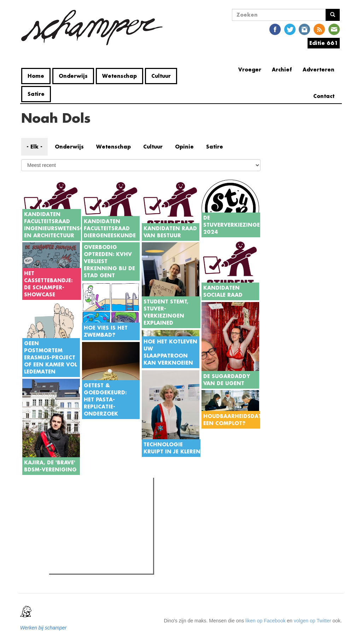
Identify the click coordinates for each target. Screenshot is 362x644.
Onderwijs (73, 76)
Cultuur (161, 76)
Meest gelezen (73, 499)
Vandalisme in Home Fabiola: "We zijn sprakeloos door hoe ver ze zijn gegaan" (105, 543)
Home (36, 76)
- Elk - (34, 147)
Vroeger (250, 69)
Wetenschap (119, 76)
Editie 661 (324, 43)
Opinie (184, 147)
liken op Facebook (265, 621)
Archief (282, 69)
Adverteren (319, 69)
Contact (324, 96)
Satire (36, 94)
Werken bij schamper (43, 628)
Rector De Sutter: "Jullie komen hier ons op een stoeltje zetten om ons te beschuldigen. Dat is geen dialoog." (103, 520)
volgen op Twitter (313, 621)
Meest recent (111, 499)
